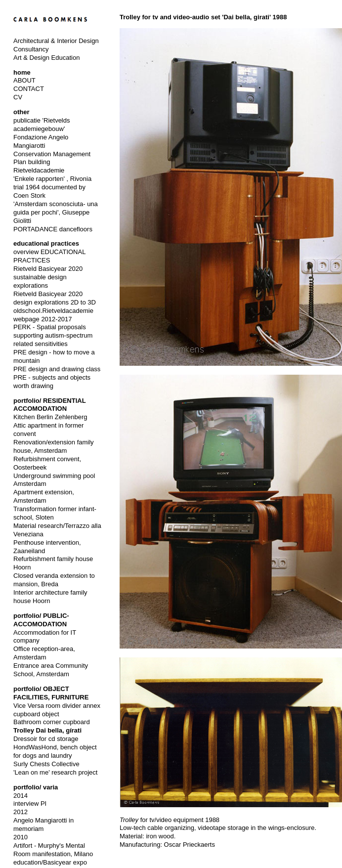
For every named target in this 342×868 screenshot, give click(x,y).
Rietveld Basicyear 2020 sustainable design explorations (48, 277)
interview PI (30, 803)
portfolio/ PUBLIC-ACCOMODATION (41, 620)
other (21, 112)
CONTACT (29, 89)
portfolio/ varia (36, 787)
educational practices (46, 243)
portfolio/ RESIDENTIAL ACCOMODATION (49, 405)
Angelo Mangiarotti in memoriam (43, 825)
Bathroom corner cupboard (52, 722)
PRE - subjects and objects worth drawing (52, 382)
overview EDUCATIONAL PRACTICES (49, 256)
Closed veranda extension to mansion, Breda (54, 580)
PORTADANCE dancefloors (53, 229)
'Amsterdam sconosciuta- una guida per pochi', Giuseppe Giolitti (56, 212)
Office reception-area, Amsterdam (44, 653)
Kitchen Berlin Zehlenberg (50, 417)
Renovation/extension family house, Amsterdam (54, 446)
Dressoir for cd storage (46, 739)
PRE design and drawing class (57, 369)
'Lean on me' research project (55, 772)
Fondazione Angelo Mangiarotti (41, 141)
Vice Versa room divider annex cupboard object (57, 710)
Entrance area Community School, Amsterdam (51, 670)
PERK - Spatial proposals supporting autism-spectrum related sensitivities (53, 335)
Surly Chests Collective (46, 764)
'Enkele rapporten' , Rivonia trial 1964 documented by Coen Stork (52, 187)
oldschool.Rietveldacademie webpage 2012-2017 (53, 315)
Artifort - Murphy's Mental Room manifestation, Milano (53, 850)
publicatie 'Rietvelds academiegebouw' (42, 125)
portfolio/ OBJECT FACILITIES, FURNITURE (51, 693)
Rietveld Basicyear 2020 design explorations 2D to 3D (55, 298)
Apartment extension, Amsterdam (44, 496)
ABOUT (24, 80)
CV (18, 97)
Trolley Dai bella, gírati (47, 730)
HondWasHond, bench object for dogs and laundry (55, 751)
